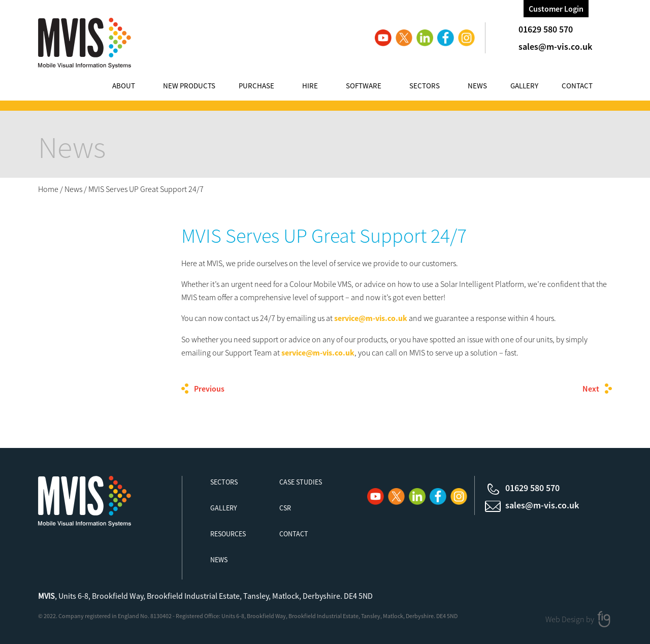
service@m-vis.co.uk (371, 318)
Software (364, 86)
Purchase (256, 86)
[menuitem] (134, 87)
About (124, 86)
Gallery (524, 86)
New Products (189, 86)
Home (48, 189)
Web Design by (571, 619)
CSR (285, 508)
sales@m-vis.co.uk (555, 46)
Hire (310, 86)
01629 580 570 (546, 29)
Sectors (425, 86)
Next (591, 389)
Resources (228, 534)
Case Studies (301, 482)
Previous (209, 389)
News (477, 86)
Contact (577, 86)
